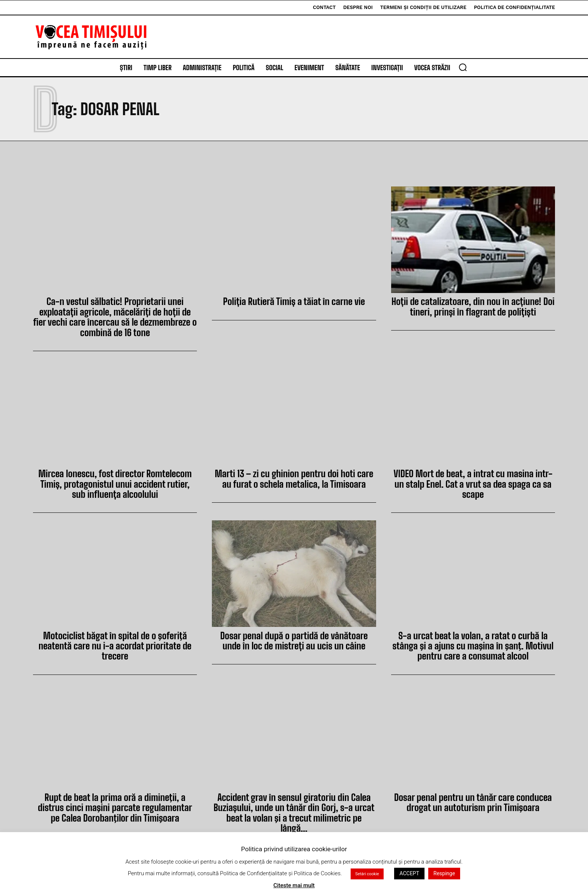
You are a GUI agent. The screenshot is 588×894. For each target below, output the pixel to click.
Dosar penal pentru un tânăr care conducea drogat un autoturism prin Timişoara (473, 798)
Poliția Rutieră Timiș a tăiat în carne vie (294, 301)
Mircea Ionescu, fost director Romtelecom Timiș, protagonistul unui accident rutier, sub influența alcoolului (115, 482)
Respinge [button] (444, 873)
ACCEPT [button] (409, 873)
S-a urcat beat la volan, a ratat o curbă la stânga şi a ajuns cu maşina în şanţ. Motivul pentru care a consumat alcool (473, 643)
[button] (463, 67)
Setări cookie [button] (367, 874)
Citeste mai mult (294, 885)
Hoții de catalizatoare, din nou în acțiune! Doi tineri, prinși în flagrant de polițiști (473, 306)
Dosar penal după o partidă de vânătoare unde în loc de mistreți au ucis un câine (294, 638)
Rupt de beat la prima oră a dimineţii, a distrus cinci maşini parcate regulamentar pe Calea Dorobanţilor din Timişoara (115, 803)
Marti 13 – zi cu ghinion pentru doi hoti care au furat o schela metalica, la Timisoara (294, 477)
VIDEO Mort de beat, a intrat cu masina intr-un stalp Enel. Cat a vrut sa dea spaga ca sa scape (473, 477)
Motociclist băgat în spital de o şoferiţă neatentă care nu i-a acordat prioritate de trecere (115, 643)
